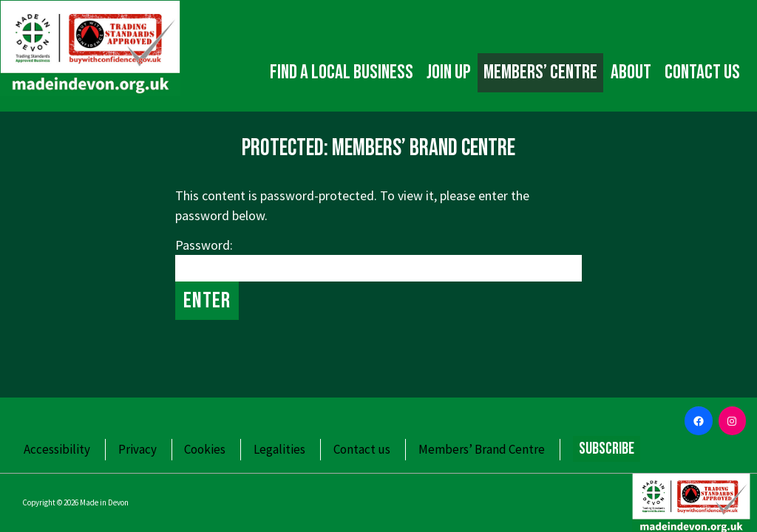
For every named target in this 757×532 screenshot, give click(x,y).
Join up (448, 72)
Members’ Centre (540, 72)
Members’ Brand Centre (482, 449)
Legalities (279, 449)
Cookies (205, 449)
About (631, 72)
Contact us (702, 72)
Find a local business (342, 72)
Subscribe (607, 449)
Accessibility (57, 449)
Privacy (138, 449)
